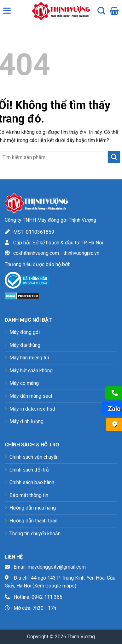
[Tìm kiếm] (101, 11)
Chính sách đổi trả (29, 470)
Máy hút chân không (31, 371)
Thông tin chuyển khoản (35, 534)
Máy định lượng (26, 421)
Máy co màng (24, 383)
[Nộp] (114, 157)
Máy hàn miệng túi (29, 358)
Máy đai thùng (25, 345)
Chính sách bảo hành (32, 482)
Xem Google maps (54, 586)
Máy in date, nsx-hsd (32, 409)
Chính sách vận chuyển (34, 457)
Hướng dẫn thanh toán (33, 521)
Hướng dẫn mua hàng (33, 508)
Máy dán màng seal (31, 396)
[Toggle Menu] (8, 12)
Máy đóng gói (25, 332)
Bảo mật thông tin (29, 495)
